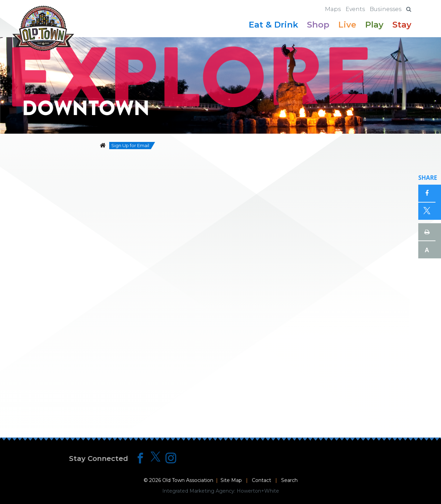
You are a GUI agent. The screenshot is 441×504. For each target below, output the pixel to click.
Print (427, 232)
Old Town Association (188, 480)
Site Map (231, 480)
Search (289, 480)
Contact (261, 480)
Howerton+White (258, 491)
